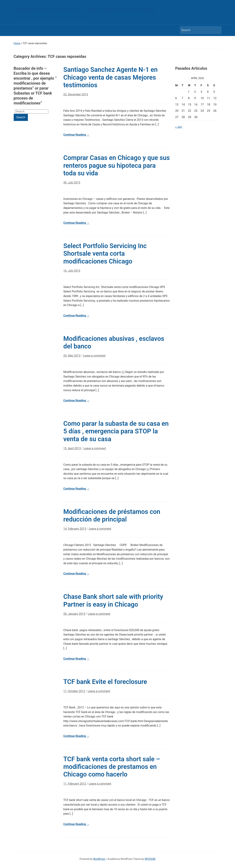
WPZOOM (150, 859)
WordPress (99, 859)
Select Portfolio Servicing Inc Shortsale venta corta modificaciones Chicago (105, 254)
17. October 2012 (74, 691)
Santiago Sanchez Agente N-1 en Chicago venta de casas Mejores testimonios (111, 77)
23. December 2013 (76, 94)
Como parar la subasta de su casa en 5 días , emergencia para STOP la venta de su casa (116, 431)
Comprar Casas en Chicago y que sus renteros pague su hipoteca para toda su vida (117, 165)
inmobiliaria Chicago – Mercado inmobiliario (84, 9)
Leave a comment (94, 356)
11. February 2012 (75, 784)
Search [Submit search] (217, 30)
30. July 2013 (72, 183)
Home (17, 43)
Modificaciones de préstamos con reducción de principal (112, 516)
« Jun (179, 127)
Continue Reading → (76, 135)
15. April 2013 (72, 448)
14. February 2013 (75, 529)
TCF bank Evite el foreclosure (105, 682)
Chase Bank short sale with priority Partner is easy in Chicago (113, 601)
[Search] (197, 30)
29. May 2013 (72, 356)
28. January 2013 (74, 614)
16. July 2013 (72, 271)
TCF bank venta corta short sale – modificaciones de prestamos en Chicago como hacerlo (112, 767)
